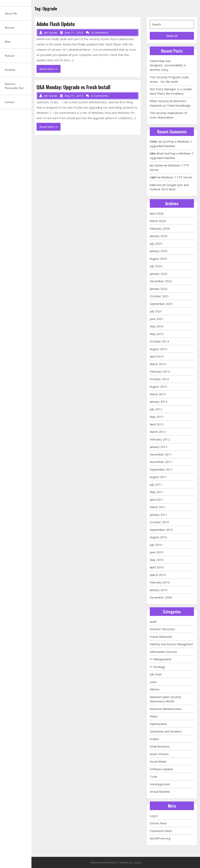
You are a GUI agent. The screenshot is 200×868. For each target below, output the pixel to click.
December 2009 (161, 597)
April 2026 (157, 213)
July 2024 (156, 266)
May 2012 (157, 417)
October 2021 (159, 296)
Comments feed (161, 831)
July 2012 (156, 409)
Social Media (158, 761)
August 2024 (158, 259)
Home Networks (161, 637)
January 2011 (159, 515)
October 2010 (159, 522)
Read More (50, 70)
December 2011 (161, 454)
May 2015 (157, 334)
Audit (153, 622)
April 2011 (157, 500)
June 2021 (157, 319)
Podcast (10, 56)
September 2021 (161, 304)
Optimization (158, 724)
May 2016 (157, 326)
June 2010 (157, 552)
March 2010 (158, 575)
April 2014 (157, 356)
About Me (11, 13)
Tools (154, 776)
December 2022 (161, 281)
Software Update (161, 769)
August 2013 (158, 386)
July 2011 (156, 484)
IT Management (161, 659)
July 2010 (156, 545)
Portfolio (10, 70)
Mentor (155, 689)
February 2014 (160, 371)
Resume (10, 27)
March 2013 (158, 394)
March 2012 (158, 432)
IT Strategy (158, 667)
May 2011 (157, 492)
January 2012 (159, 447)
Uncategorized (160, 784)
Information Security (163, 652)
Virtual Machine (160, 792)
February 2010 (160, 582)
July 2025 (156, 244)
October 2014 (159, 341)
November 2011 (161, 462)
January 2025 (159, 251)
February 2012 (160, 439)
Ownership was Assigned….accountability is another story (168, 65)
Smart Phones (159, 754)
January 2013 (159, 402)
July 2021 (156, 311)
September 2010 (161, 530)
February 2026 (160, 228)
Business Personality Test (14, 86)
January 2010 (159, 590)
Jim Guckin (156, 165)
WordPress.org (160, 838)
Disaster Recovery (162, 629)
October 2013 (159, 379)
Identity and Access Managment (171, 644)
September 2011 (161, 469)
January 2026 (159, 236)
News (154, 716)
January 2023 (159, 274)
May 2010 (157, 560)
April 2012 (157, 424)
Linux (153, 682)
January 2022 (159, 289)
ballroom (156, 185)
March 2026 (158, 221)
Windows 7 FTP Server (177, 177)
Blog (8, 42)
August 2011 (158, 477)
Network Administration (166, 709)
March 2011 (158, 507)
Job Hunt (156, 674)
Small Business (160, 746)
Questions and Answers (166, 731)
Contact (10, 102)
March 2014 (158, 364)
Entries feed (158, 823)
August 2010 (158, 537)
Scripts (154, 739)
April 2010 (157, 567)
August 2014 (158, 349)
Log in (154, 816)
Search (172, 36)
